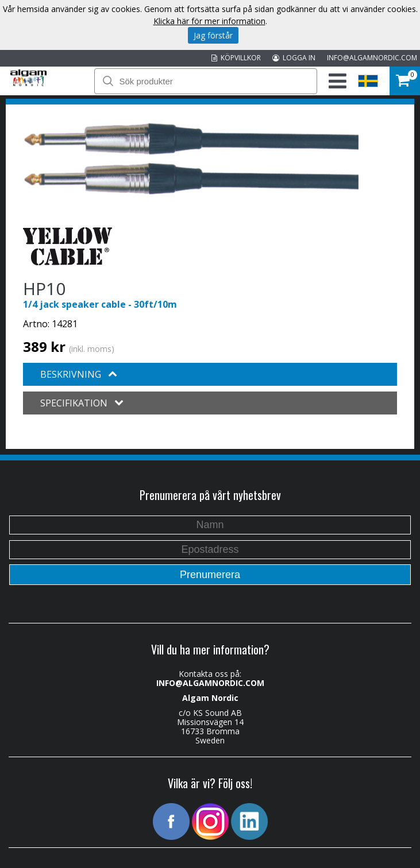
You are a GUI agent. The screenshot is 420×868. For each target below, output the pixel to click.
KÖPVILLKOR (236, 58)
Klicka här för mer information (209, 21)
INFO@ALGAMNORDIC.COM (372, 58)
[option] (191, 159)
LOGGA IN (294, 58)
